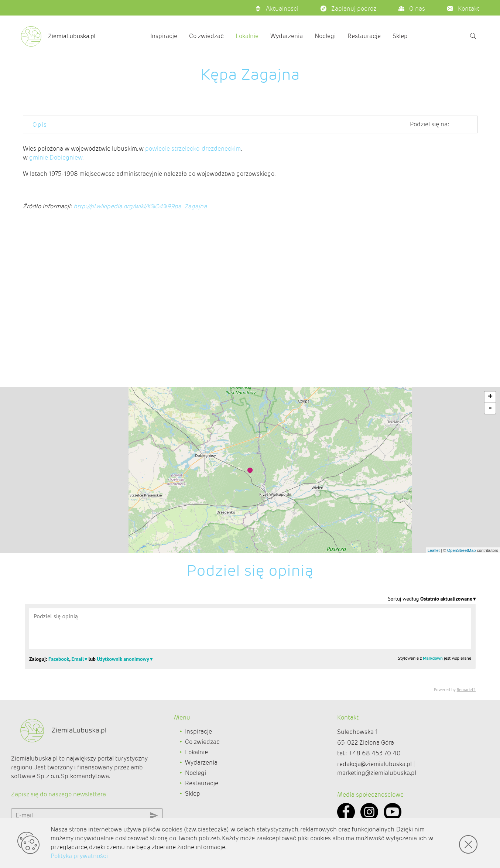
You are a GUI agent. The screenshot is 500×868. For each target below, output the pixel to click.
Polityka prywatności (79, 856)
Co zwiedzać (206, 36)
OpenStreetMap (462, 550)
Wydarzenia (287, 36)
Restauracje (364, 36)
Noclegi (325, 36)
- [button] (490, 408)
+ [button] (490, 397)
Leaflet (434, 550)
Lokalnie (247, 36)
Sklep (400, 36)
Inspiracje (164, 36)
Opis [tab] (40, 125)
